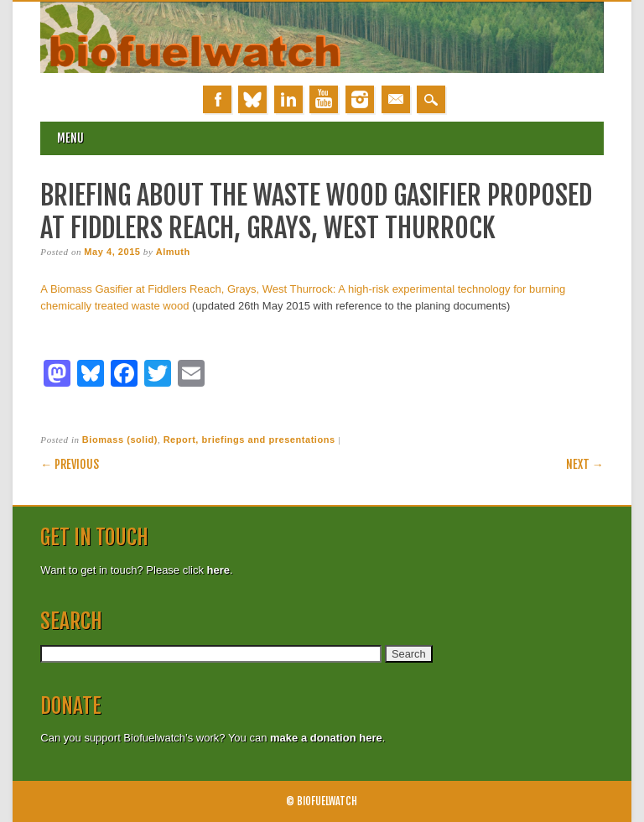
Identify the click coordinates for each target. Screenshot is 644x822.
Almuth (173, 252)
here (218, 570)
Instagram (360, 99)
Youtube (324, 99)
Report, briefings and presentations (249, 440)
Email (396, 99)
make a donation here (326, 738)
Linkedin (288, 99)
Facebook (217, 99)
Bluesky (252, 99)
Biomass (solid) (120, 440)
